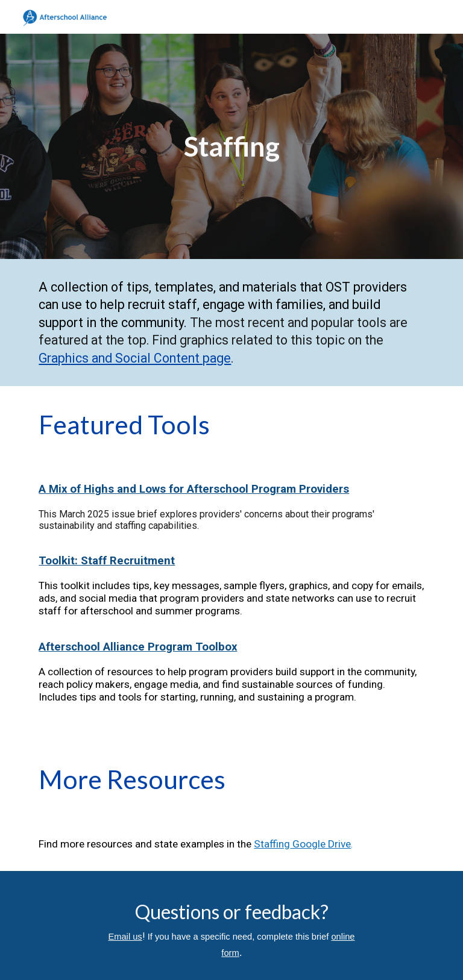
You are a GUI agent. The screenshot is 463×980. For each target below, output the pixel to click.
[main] (231, 147)
